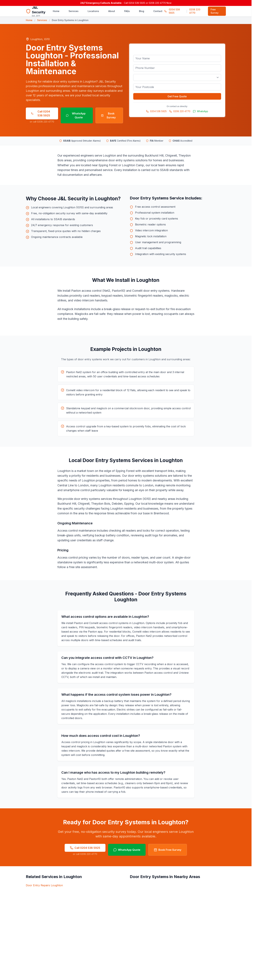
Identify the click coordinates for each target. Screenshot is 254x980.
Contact (158, 11)
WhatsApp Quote (76, 115)
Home (56, 11)
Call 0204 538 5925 (41, 113)
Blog (142, 11)
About (112, 11)
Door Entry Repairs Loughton (44, 885)
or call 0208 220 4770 (42, 122)
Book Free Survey (168, 850)
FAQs (127, 11)
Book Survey (108, 115)
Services (74, 11)
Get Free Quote (177, 96)
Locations (93, 11)
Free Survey (215, 11)
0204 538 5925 (174, 11)
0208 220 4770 (195, 11)
